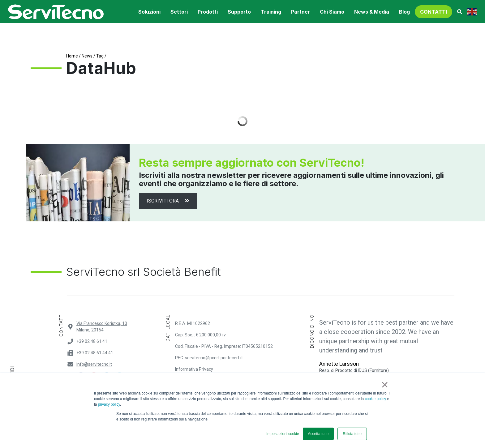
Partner (300, 12)
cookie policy (376, 399)
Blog (404, 12)
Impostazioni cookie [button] (283, 434)
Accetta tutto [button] (318, 434)
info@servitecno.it (94, 364)
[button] (460, 12)
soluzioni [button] (149, 12)
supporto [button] (239, 12)
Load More (242, 121)
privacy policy (109, 404)
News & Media (372, 12)
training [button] (271, 12)
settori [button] (179, 12)
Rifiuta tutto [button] (352, 434)
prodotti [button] (208, 12)
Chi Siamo (332, 12)
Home (72, 56)
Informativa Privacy (194, 369)
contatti (433, 12)
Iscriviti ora (168, 201)
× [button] (385, 385)
